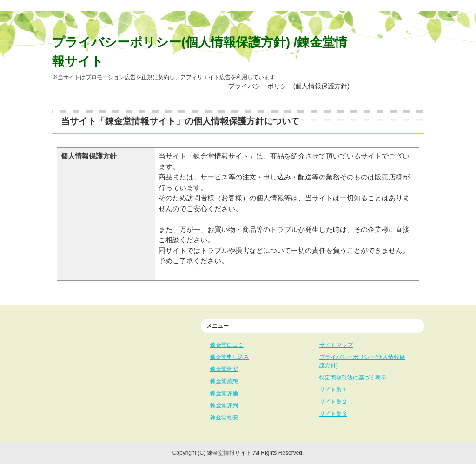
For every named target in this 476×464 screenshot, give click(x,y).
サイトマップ (336, 345)
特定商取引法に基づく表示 (353, 378)
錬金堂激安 (224, 369)
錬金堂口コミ (227, 345)
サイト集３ (333, 414)
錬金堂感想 (224, 381)
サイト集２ (333, 402)
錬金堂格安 (224, 418)
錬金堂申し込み (230, 357)
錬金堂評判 (224, 405)
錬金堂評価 (224, 393)
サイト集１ (333, 390)
